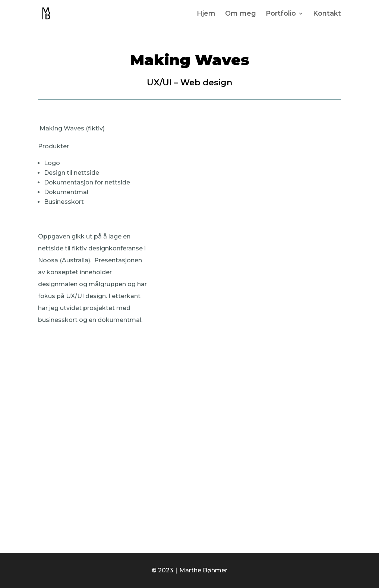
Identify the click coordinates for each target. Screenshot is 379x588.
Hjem (206, 14)
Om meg (241, 14)
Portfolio (281, 14)
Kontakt (327, 14)
